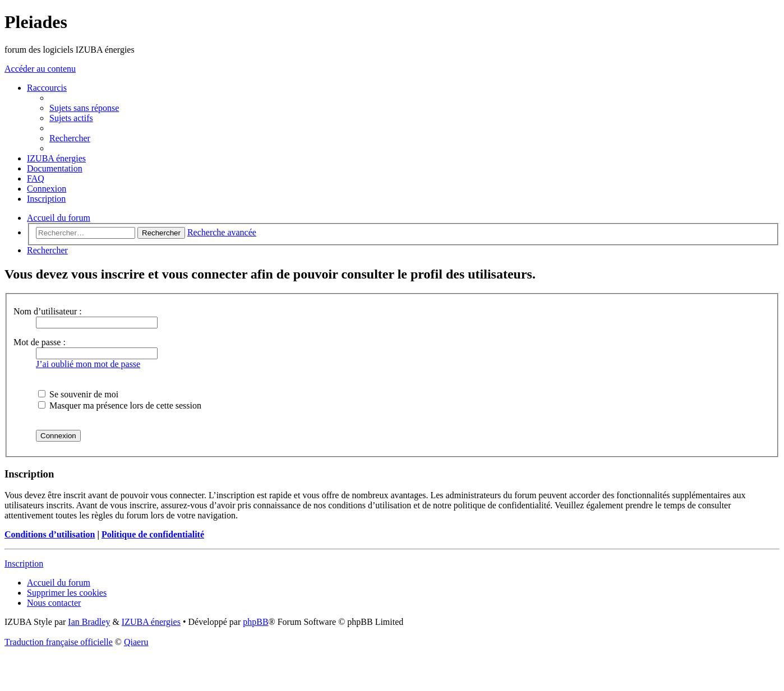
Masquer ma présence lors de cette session (120, 405)
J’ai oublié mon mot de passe (88, 364)
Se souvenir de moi (78, 394)
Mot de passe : (40, 342)
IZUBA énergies (151, 622)
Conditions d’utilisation (50, 534)
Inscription (24, 564)
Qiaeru (136, 642)
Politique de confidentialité (153, 534)
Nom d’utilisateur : (48, 311)
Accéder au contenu (40, 69)
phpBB (255, 622)
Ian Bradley (89, 622)
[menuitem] (84, 108)
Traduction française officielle (59, 642)
